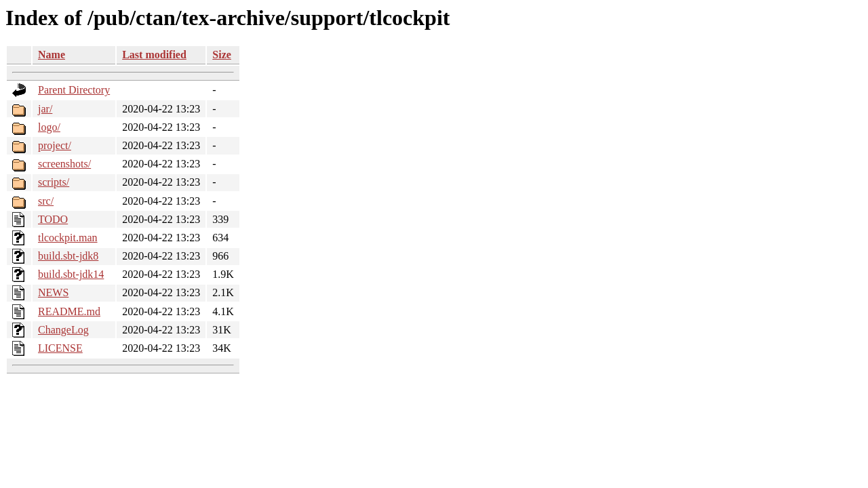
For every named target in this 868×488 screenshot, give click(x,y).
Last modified (154, 55)
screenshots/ (64, 164)
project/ (55, 145)
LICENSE (60, 348)
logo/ (49, 127)
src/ (46, 201)
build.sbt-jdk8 (68, 256)
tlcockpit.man (68, 238)
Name (52, 55)
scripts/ (54, 182)
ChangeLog (63, 330)
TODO (53, 219)
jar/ (45, 109)
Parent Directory (74, 90)
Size (222, 55)
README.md (69, 311)
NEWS (53, 292)
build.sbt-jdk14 (71, 274)
